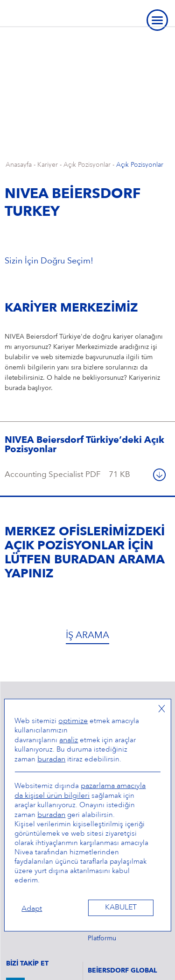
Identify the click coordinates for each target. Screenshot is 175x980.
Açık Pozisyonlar (87, 165)
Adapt (32, 909)
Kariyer (48, 165)
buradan (51, 760)
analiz (69, 740)
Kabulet (121, 908)
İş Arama (87, 636)
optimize (73, 721)
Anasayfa (19, 165)
